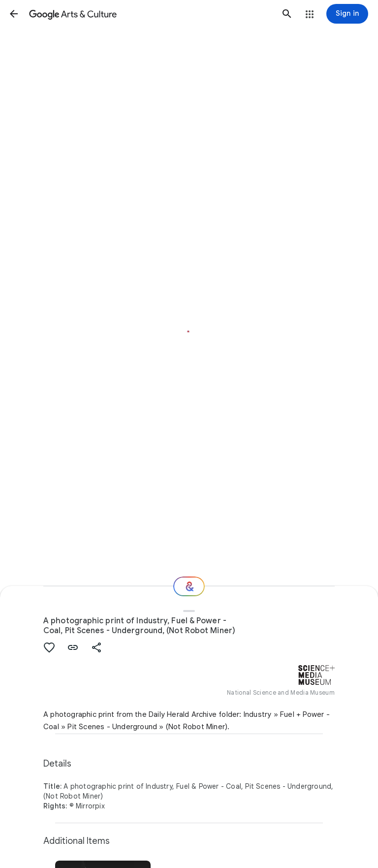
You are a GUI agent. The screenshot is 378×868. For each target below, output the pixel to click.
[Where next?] (189, 586)
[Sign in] (347, 14)
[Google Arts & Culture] (150, 14)
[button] (14, 14)
